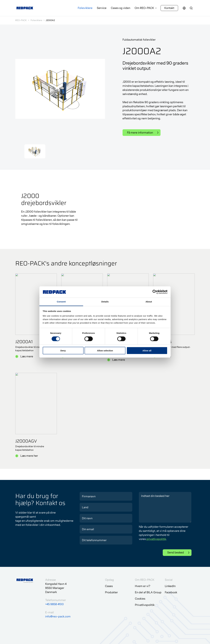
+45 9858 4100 (54, 604)
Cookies (140, 599)
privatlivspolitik (156, 539)
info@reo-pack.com (58, 616)
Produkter (111, 592)
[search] (191, 8)
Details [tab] (105, 302)
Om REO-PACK (144, 8)
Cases (109, 586)
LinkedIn (170, 586)
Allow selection (105, 351)
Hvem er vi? (143, 586)
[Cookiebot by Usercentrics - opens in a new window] (155, 292)
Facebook (171, 592)
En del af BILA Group (148, 592)
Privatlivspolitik (145, 605)
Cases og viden (121, 8)
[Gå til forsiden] (25, 8)
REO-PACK (21, 20)
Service (102, 8)
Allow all (147, 351)
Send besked (176, 552)
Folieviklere (85, 8)
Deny (63, 351)
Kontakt (169, 8)
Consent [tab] (61, 302)
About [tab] (149, 302)
